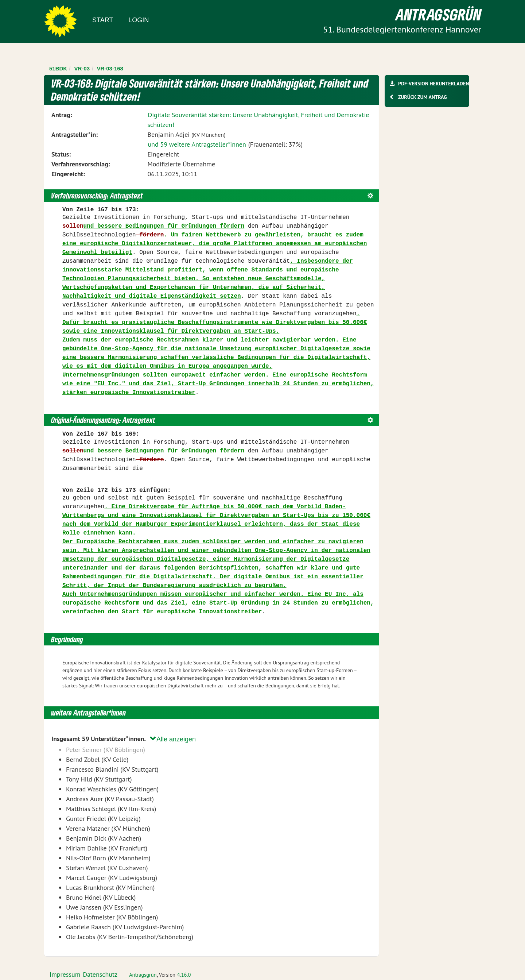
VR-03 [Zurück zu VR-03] (82, 68)
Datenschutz (100, 974)
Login (139, 20)
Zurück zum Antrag (422, 97)
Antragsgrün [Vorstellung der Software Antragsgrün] (143, 975)
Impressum (65, 974)
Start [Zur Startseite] (103, 20)
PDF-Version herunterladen (433, 84)
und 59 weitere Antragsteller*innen (197, 144)
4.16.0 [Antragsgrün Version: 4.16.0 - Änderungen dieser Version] (184, 975)
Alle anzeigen (173, 739)
